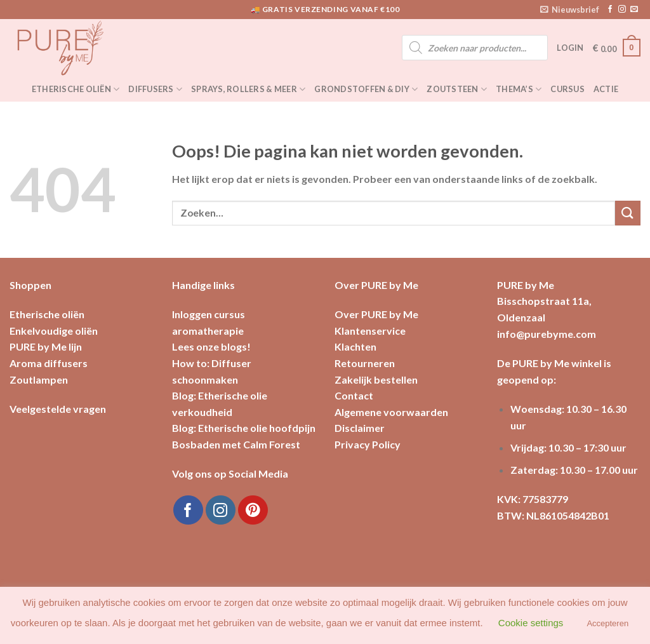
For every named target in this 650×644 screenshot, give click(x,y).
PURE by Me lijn (46, 346)
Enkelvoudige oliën (54, 331)
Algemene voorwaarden (391, 412)
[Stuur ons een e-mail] (634, 10)
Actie (606, 89)
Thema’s (519, 89)
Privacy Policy (368, 444)
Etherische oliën (76, 89)
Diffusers (155, 89)
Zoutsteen (457, 89)
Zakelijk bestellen (376, 379)
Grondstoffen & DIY (366, 89)
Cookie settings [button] (531, 623)
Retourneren (365, 363)
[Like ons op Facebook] (610, 10)
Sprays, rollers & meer (248, 89)
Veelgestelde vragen (58, 409)
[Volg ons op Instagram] (622, 10)
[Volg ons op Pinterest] (253, 510)
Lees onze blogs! (211, 346)
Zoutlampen (39, 379)
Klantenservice (370, 331)
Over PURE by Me (376, 314)
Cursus (567, 89)
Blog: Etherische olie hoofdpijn (244, 428)
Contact (354, 395)
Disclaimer (360, 428)
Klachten (355, 346)
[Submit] (628, 213)
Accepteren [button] (607, 623)
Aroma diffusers (49, 363)
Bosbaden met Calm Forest (236, 444)
